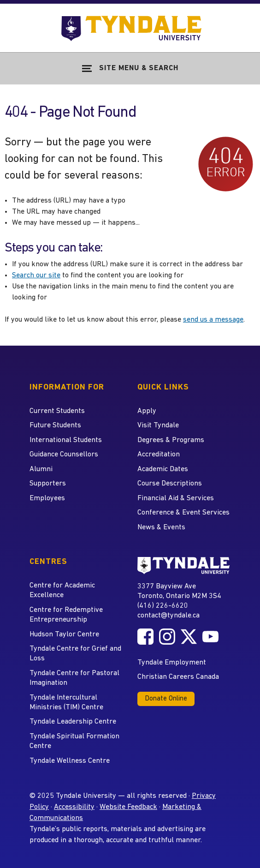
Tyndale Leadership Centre (73, 722)
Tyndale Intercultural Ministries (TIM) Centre (66, 703)
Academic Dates (163, 469)
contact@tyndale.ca (168, 616)
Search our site (36, 275)
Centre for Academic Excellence (62, 590)
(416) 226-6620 (163, 606)
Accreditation (159, 455)
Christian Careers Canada (178, 677)
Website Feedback (128, 807)
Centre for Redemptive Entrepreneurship (66, 615)
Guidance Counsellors (64, 455)
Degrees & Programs (171, 440)
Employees (47, 498)
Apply (147, 411)
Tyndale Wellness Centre (70, 761)
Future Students (55, 425)
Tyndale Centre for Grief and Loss (75, 654)
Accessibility (74, 807)
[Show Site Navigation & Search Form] (130, 68)
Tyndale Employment (172, 663)
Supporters (48, 484)
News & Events (161, 527)
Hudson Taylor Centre (64, 635)
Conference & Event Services (183, 513)
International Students (66, 440)
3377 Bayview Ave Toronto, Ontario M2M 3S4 (179, 591)
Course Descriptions (170, 484)
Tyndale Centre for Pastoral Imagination (74, 678)
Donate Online (166, 699)
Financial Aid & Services (176, 498)
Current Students (57, 411)
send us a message (213, 320)
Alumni (41, 469)
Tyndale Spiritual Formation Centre (74, 741)
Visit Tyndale (158, 425)
